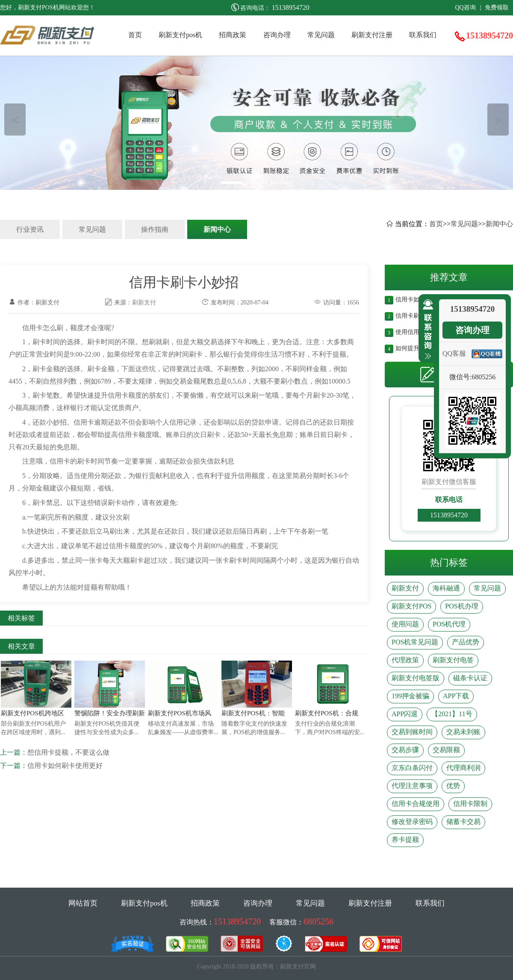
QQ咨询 (465, 7)
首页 (135, 35)
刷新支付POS (411, 606)
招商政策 (233, 35)
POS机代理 (449, 624)
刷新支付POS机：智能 (253, 713)
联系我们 (423, 35)
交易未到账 (463, 732)
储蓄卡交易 (463, 822)
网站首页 (83, 903)
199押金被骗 (410, 696)
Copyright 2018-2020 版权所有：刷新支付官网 (256, 967)
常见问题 (321, 35)
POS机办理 (461, 606)
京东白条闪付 (412, 768)
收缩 (426, 330)
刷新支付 (144, 303)
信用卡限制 (470, 804)
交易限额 (446, 750)
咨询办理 (277, 35)
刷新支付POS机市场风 (180, 713)
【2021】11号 (452, 714)
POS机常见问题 (415, 642)
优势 (453, 786)
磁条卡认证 (470, 678)
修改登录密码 (412, 822)
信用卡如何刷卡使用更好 (65, 766)
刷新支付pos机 (180, 35)
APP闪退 (405, 714)
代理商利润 (463, 768)
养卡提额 (405, 840)
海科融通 (446, 588)
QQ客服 (454, 353)
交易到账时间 (412, 732)
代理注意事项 (412, 786)
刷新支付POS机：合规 (327, 713)
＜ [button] (15, 120)
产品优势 (466, 642)
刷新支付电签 (453, 660)
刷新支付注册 (372, 35)
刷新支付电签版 (416, 678)
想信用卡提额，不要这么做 (68, 752)
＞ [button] (498, 120)
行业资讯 (30, 229)
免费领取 (497, 7)
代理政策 (405, 660)
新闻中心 (217, 229)
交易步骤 (405, 750)
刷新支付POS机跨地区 (32, 713)
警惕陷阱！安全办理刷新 (110, 713)
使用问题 (405, 624)
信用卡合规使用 (416, 804)
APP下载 (456, 696)
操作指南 (155, 229)
